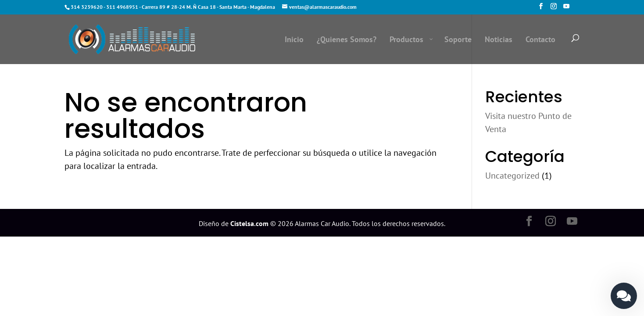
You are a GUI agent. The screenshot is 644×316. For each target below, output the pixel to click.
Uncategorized (512, 176)
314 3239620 (87, 7)
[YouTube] (566, 9)
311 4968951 (122, 7)
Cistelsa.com (249, 223)
